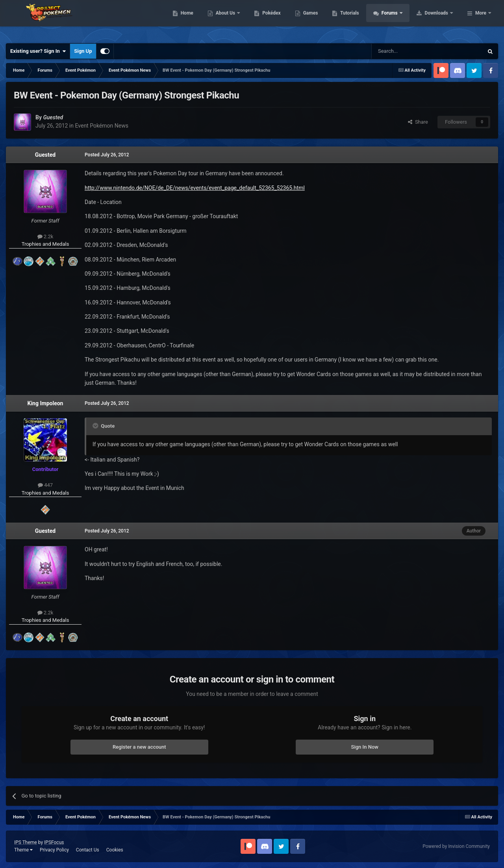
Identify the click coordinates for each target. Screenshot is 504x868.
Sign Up (83, 51)
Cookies (115, 850)
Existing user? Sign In (38, 51)
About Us (276, 20)
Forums (440, 20)
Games (360, 20)
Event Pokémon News (101, 126)
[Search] (409, 51)
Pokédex (322, 20)
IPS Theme (26, 842)
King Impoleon (45, 403)
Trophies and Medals (45, 244)
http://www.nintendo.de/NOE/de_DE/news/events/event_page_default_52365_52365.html (195, 188)
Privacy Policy (54, 850)
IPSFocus (54, 842)
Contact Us (88, 850)
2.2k (45, 236)
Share (418, 122)
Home (237, 20)
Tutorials (400, 20)
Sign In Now (365, 747)
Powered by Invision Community (456, 846)
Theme (23, 850)
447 (45, 485)
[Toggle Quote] (96, 426)
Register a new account (139, 747)
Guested (45, 155)
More (481, 20)
